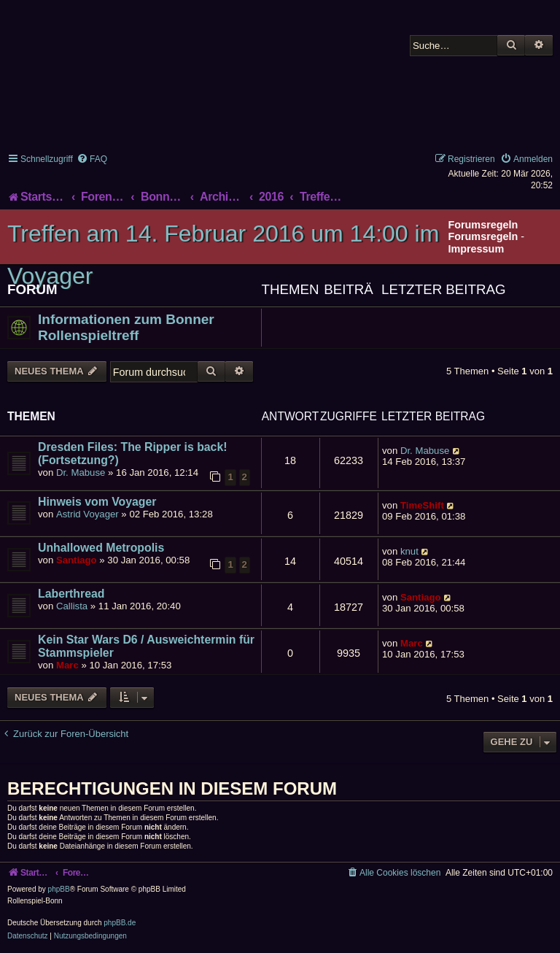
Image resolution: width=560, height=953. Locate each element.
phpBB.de (120, 923)
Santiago (77, 560)
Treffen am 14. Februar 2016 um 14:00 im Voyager (223, 255)
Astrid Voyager (87, 514)
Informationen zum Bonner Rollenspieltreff (126, 327)
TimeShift (422, 505)
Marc (67, 665)
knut (409, 551)
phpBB (59, 889)
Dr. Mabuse (81, 472)
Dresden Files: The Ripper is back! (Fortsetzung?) (132, 454)
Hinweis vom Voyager (97, 502)
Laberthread (71, 594)
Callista (72, 606)
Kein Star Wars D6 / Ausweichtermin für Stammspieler (146, 646)
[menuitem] (92, 159)
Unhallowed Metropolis (101, 548)
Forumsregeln (483, 236)
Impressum (476, 249)
